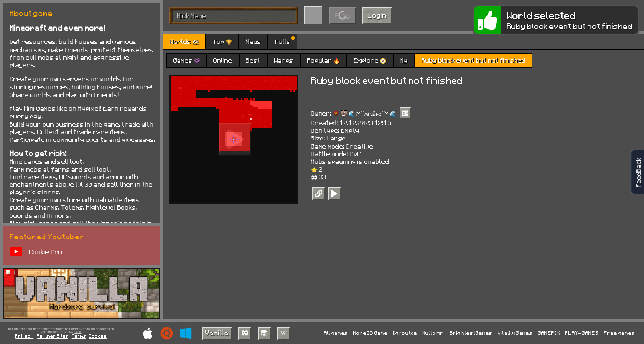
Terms (79, 336)
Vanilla (217, 333)
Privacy (24, 336)
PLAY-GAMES (582, 333)
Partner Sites (53, 336)
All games (336, 333)
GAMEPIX (549, 333)
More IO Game (370, 333)
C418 (78, 332)
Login (377, 15)
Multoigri (433, 333)
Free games (619, 333)
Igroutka (405, 333)
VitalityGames (515, 333)
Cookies (98, 336)
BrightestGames (471, 333)
